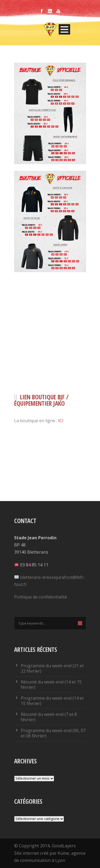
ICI (61, 421)
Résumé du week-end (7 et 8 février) (49, 717)
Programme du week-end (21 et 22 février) (52, 668)
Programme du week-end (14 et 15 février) (52, 701)
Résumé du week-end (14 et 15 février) (51, 685)
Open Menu (64, 29)
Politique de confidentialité (41, 597)
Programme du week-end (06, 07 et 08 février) (53, 733)
